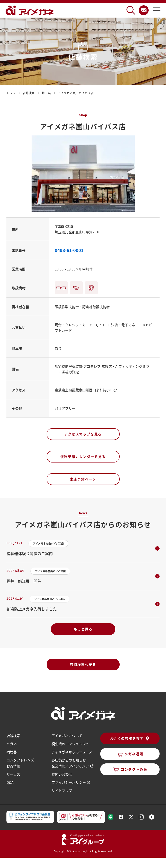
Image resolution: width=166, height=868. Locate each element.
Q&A (10, 782)
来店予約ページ (83, 479)
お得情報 (13, 766)
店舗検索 (13, 736)
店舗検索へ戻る (83, 664)
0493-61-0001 (69, 250)
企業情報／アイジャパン (70, 766)
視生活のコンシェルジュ (70, 744)
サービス (13, 774)
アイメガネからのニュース (72, 752)
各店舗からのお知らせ (69, 760)
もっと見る (83, 629)
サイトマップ (62, 790)
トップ (11, 93)
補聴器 (12, 752)
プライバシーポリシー (69, 782)
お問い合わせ (62, 774)
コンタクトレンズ (20, 760)
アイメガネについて (67, 736)
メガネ (12, 744)
